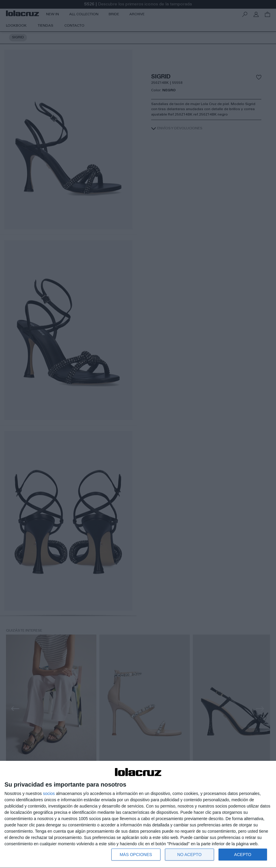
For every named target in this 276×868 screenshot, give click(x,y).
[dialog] (138, 815)
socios (49, 793)
